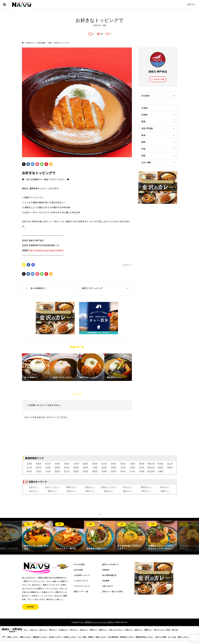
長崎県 (114, 471)
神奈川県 (151, 464)
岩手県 (48, 464)
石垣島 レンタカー (78, 637)
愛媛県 (76, 471)
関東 (143, 122)
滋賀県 (104, 467)
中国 (143, 149)
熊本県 (123, 471)
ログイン (191, 4)
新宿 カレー (90, 487)
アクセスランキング (82, 586)
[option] (37, 536)
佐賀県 (104, 471)
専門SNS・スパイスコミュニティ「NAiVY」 (97, 622)
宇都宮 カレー (71, 487)
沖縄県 (160, 471)
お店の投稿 (78, 570)
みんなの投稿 (79, 564)
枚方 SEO (192, 630)
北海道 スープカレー (109, 487)
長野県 (57, 467)
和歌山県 (151, 467)
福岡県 (95, 471)
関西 (143, 142)
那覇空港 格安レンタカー (161, 637)
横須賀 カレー (146, 487)
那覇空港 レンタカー (44, 637)
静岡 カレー (53, 491)
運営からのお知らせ (110, 564)
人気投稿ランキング (82, 575)
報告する (128, 265)
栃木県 (104, 464)
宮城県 (57, 464)
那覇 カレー (163, 630)
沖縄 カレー (165, 491)
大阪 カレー (35, 630)
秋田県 (67, 464)
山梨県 (48, 467)
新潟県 (160, 464)
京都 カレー (71, 491)
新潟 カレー (165, 487)
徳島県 (57, 471)
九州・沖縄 (146, 163)
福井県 (39, 467)
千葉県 (132, 464)
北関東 (144, 115)
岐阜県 (67, 467)
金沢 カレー (34, 491)
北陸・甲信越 (147, 129)
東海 (143, 135)
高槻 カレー (90, 491)
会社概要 (106, 581)
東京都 (142, 464)
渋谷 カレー (128, 487)
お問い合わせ (108, 586)
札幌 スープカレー (53, 487)
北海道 (144, 108)
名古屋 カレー (68, 630)
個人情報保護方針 (109, 575)
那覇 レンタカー (28, 637)
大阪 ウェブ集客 (179, 637)
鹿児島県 (151, 471)
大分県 (132, 471)
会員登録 (30, 607)
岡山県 (29, 471)
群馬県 (114, 464)
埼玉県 (123, 464)
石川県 (29, 467)
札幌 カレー (34, 487)
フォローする (159, 79)
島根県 (170, 467)
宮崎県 (142, 471)
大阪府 (123, 467)
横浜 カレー (57, 630)
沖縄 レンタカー (14, 637)
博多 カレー (146, 491)
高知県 (85, 471)
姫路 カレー (109, 491)
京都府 (114, 467)
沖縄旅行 (101, 637)
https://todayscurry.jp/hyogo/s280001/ (46, 250)
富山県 (170, 464)
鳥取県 (160, 467)
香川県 (67, 471)
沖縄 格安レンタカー (141, 637)
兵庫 (104, 25)
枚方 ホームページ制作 (178, 630)
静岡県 (76, 467)
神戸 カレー (80, 630)
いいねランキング (81, 581)
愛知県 (85, 467)
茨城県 (95, 464)
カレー (26, 630)
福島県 (85, 464)
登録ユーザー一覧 (81, 592)
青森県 (39, 464)
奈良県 (142, 467)
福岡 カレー (128, 491)
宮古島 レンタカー (61, 637)
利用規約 (106, 570)
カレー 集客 (91, 637)
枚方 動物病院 (126, 637)
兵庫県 (132, 467)
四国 (143, 156)
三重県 (95, 467)
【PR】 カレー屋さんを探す (113, 592)
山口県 (48, 471)
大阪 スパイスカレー (127, 630)
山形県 (76, 464)
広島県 (39, 471)
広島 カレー (91, 630)
